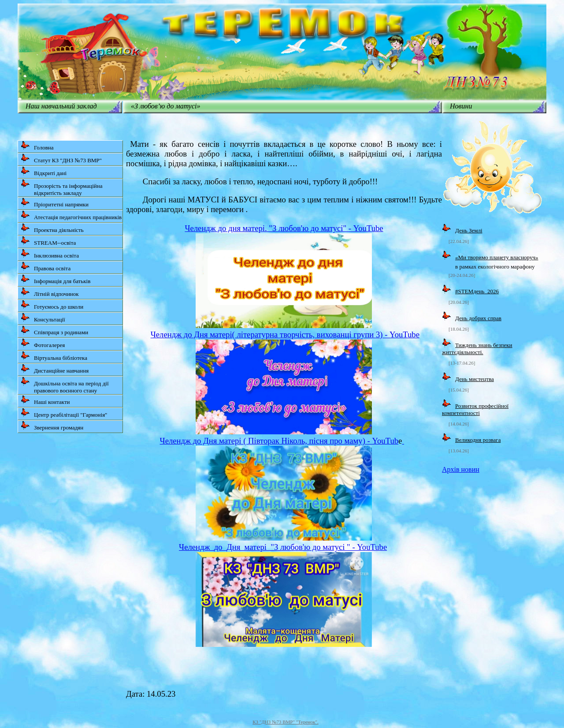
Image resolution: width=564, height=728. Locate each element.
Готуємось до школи (52, 305)
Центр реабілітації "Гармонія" (64, 413)
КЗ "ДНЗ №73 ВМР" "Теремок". (286, 722)
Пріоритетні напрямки (55, 203)
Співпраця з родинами (54, 330)
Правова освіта (46, 267)
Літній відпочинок (50, 292)
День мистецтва (475, 379)
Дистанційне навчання (55, 369)
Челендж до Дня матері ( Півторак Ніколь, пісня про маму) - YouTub (279, 441)
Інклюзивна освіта (50, 254)
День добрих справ (478, 318)
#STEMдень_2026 (477, 291)
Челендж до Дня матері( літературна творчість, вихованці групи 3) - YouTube (285, 334)
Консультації (43, 318)
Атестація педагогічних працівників (71, 215)
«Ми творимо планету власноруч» (497, 257)
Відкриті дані (44, 171)
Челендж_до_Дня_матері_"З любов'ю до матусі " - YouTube (283, 547)
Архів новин (461, 469)
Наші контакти (45, 400)
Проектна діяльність (52, 228)
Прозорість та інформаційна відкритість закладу (62, 188)
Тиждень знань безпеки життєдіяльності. (477, 349)
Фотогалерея (43, 343)
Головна (37, 146)
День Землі (469, 230)
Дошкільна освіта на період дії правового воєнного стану (65, 385)
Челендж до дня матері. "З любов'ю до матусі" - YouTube (284, 228)
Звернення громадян (52, 426)
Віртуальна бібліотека (54, 356)
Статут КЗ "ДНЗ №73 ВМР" (61, 159)
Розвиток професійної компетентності (475, 409)
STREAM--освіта (48, 241)
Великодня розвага (478, 440)
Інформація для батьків (56, 279)
